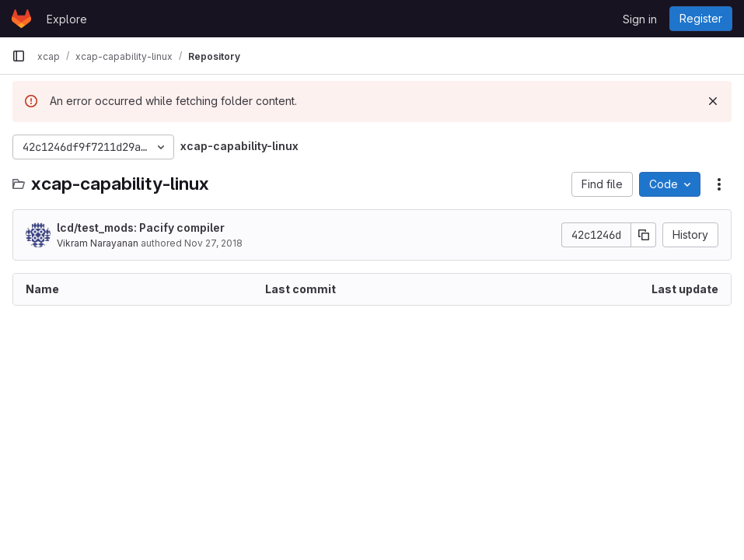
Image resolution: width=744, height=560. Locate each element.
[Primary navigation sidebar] (19, 56)
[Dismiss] (713, 101)
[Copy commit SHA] (644, 235)
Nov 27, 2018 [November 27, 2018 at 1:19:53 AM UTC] (213, 243)
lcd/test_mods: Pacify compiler (141, 227)
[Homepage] (21, 19)
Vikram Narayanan (98, 243)
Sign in (640, 19)
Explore (67, 19)
